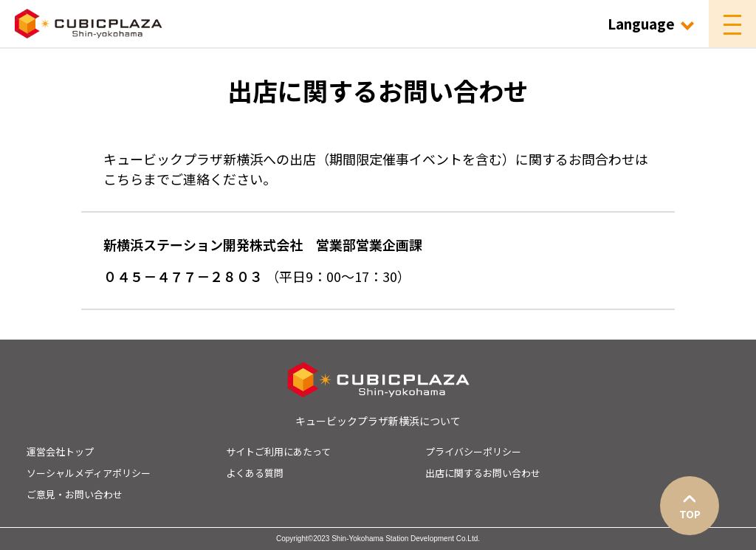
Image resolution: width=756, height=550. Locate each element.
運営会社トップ (60, 451)
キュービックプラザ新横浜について (378, 421)
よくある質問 (255, 473)
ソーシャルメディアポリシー (89, 473)
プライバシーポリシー (473, 451)
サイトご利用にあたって (278, 451)
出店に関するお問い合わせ (483, 473)
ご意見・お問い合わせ (75, 494)
